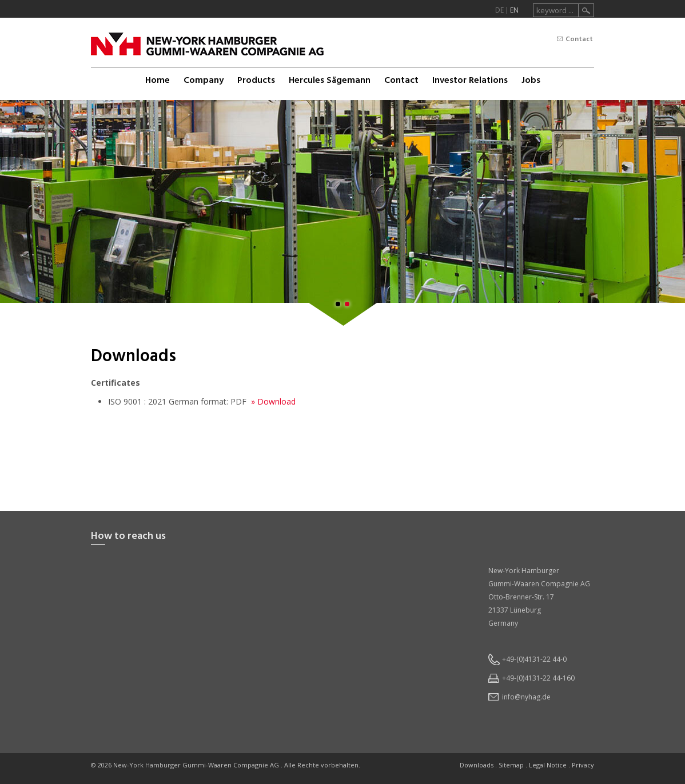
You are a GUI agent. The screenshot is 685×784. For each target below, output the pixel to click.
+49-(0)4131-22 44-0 (534, 659)
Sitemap (511, 765)
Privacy (583, 765)
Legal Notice (548, 765)
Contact (579, 39)
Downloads (477, 765)
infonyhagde (526, 697)
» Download (272, 401)
